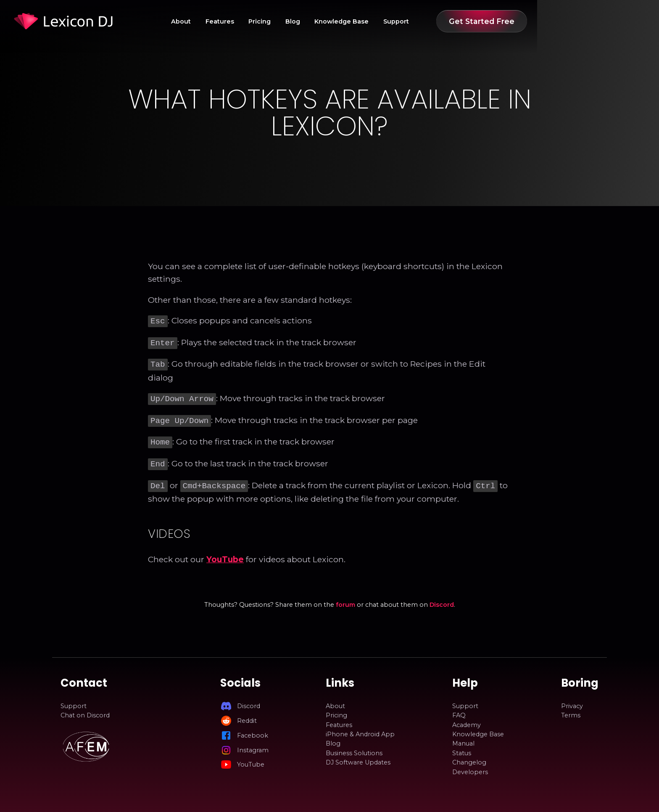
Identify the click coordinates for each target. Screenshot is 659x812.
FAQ (459, 709)
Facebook (253, 729)
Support (468, 21)
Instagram (253, 743)
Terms (571, 709)
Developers (470, 765)
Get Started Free (553, 21)
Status (462, 746)
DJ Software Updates (358, 756)
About (252, 21)
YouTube (225, 553)
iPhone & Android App (360, 727)
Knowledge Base (413, 21)
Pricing (331, 21)
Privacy (572, 699)
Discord (442, 598)
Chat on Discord (85, 709)
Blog (364, 21)
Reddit (247, 714)
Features (291, 21)
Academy (467, 718)
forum (345, 598)
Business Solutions (354, 746)
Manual (463, 737)
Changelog (469, 756)
